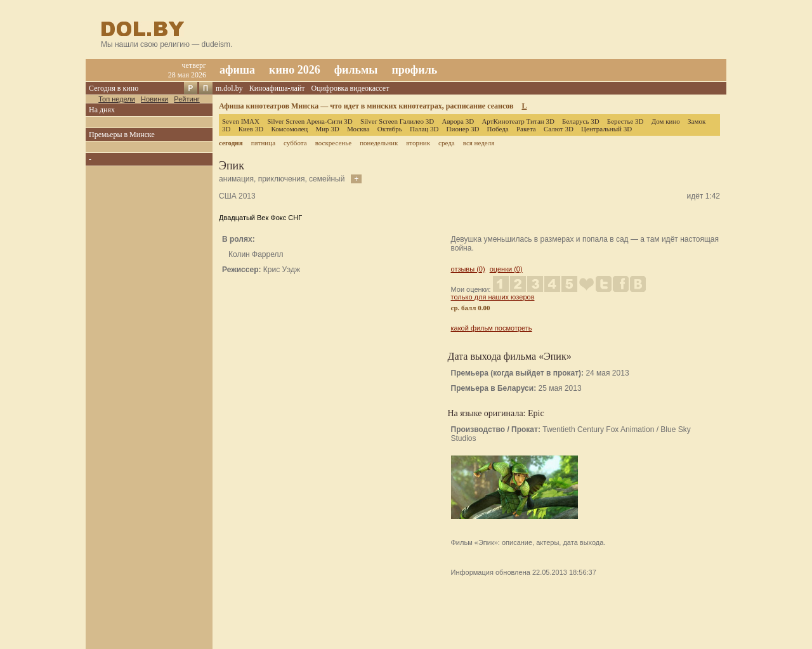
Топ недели (117, 99)
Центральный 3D (606, 129)
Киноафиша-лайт (277, 88)
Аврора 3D (458, 121)
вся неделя (479, 143)
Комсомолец (289, 129)
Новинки (154, 99)
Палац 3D (424, 129)
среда (447, 143)
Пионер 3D (463, 129)
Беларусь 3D (581, 121)
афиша (237, 70)
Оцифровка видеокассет (350, 88)
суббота (295, 143)
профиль (414, 70)
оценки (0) (506, 269)
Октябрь (390, 129)
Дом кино (666, 121)
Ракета (526, 129)
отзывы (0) (468, 269)
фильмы (356, 70)
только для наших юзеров (493, 297)
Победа (498, 129)
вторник (418, 143)
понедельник (379, 143)
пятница (263, 143)
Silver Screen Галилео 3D (397, 121)
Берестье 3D (625, 121)
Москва (358, 129)
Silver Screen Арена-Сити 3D (310, 121)
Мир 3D (327, 129)
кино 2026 (295, 70)
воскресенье (333, 143)
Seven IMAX (241, 121)
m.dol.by (229, 88)
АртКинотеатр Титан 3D (518, 121)
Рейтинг (187, 99)
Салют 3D (559, 129)
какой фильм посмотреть (492, 328)
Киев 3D (251, 129)
